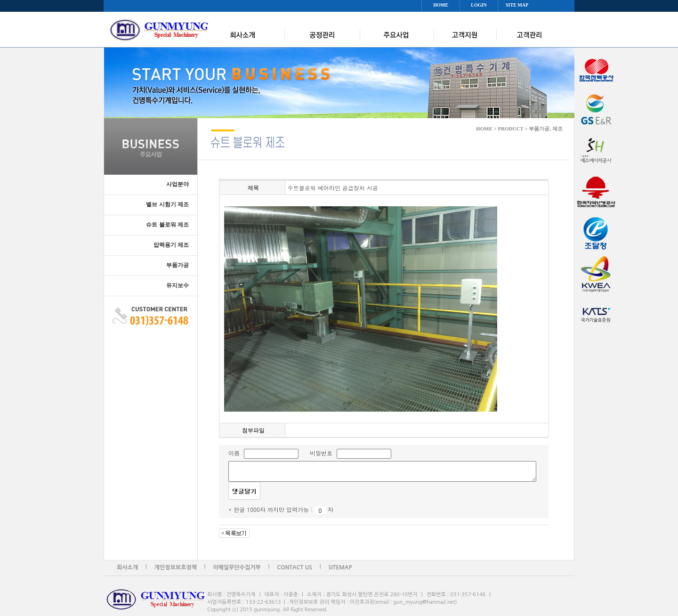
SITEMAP (340, 567)
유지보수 (178, 285)
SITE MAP (517, 5)
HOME (441, 5)
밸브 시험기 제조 (167, 204)
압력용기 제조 (171, 245)
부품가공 (178, 265)
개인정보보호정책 (176, 567)
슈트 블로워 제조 (167, 225)
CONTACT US (295, 567)
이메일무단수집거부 (237, 567)
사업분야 (178, 184)
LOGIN (479, 5)
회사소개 (127, 567)
